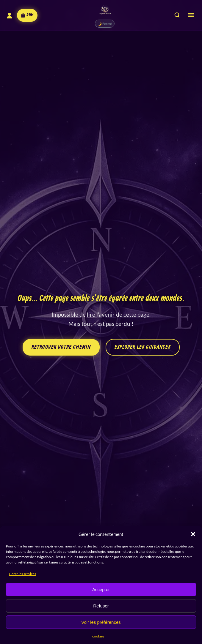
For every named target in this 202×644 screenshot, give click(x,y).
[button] (193, 534)
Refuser (101, 606)
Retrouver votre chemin (61, 347)
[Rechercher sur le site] (177, 15)
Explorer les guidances (143, 347)
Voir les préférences (101, 622)
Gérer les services (22, 574)
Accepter (101, 589)
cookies (98, 636)
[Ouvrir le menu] (191, 15)
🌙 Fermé (102, 24)
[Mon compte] (8, 15)
